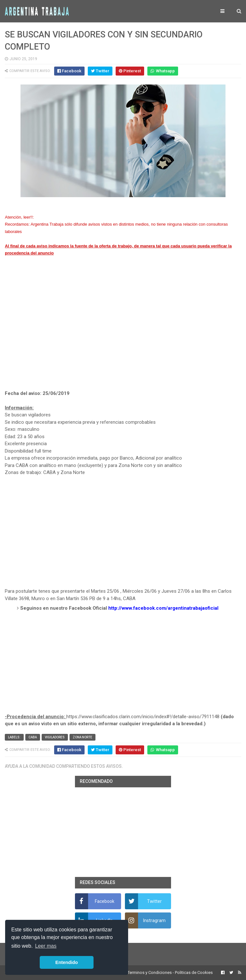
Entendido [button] (67, 962)
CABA (33, 737)
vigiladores (55, 737)
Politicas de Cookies (194, 972)
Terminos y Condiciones (150, 972)
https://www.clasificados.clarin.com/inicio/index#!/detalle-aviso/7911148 (143, 717)
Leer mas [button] (46, 946)
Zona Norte (82, 737)
